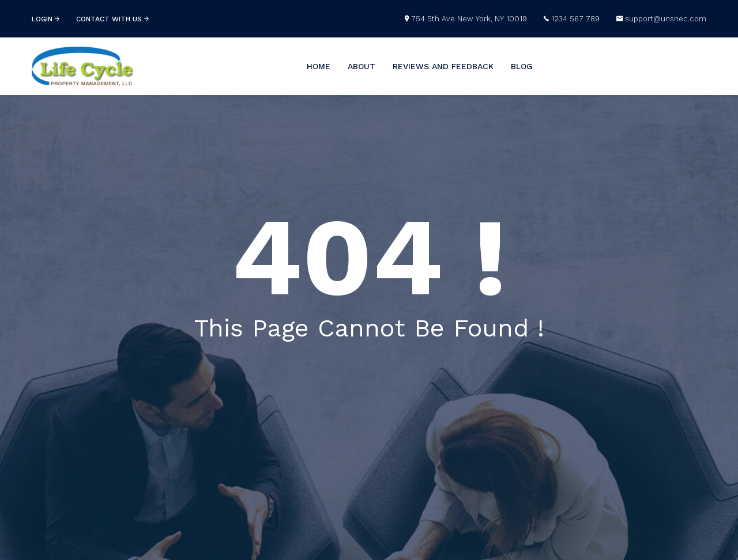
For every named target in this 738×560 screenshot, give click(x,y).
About (362, 66)
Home (319, 66)
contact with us (112, 19)
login (46, 19)
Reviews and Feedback (443, 66)
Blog (522, 66)
